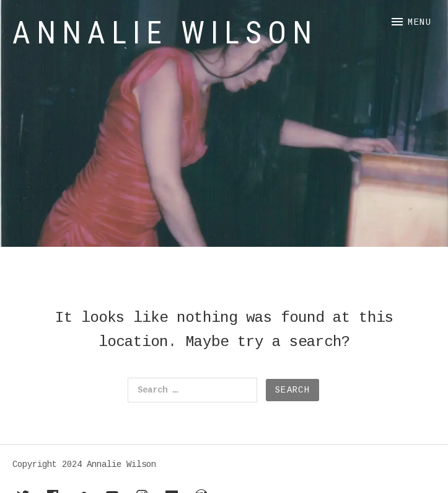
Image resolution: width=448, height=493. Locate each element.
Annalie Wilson (165, 33)
